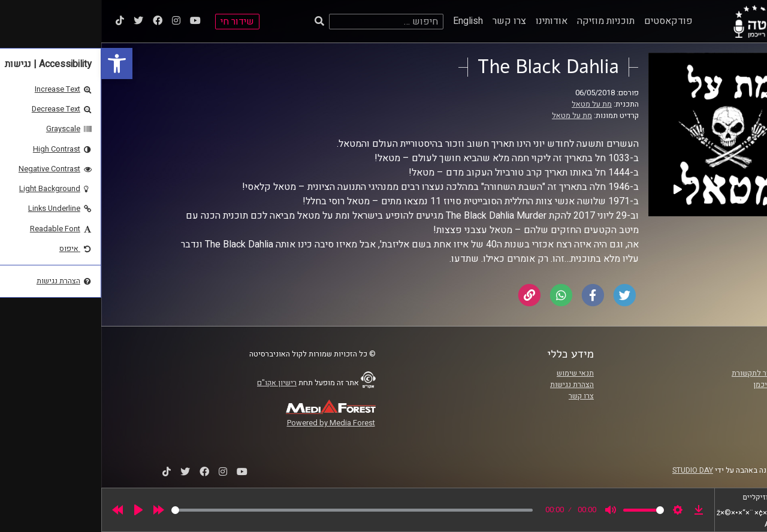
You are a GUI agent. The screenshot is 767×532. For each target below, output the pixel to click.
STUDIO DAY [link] (591, 470)
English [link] (367, 21)
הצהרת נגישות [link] (471, 385)
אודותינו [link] (450, 21)
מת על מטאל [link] (490, 104)
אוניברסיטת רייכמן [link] (681, 385)
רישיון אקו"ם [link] (176, 383)
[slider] (251, 510)
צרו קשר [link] (408, 21)
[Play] (37, 510)
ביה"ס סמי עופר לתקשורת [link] (671, 373)
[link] (16, 64)
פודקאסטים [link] (567, 21)
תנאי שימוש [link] (474, 373)
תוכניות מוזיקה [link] (505, 21)
